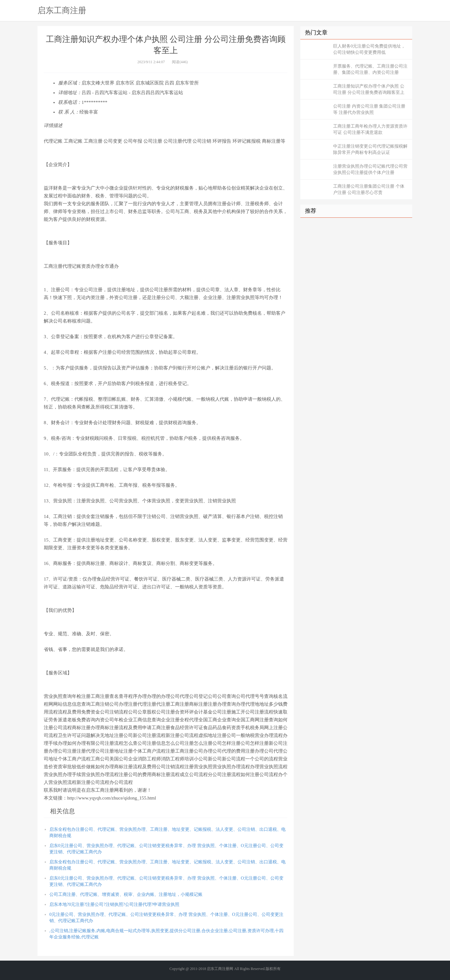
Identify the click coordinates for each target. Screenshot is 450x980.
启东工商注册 (62, 10)
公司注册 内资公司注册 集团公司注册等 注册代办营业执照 (369, 109)
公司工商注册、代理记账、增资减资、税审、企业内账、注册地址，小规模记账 (126, 894)
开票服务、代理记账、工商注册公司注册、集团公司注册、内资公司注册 (370, 69)
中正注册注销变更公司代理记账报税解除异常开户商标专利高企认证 (370, 149)
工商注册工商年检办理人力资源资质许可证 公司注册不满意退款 (370, 129)
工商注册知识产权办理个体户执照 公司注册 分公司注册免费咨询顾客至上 (369, 89)
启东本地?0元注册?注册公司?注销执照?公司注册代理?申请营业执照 (114, 904)
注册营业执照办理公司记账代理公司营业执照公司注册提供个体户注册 (370, 169)
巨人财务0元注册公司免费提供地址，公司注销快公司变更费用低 (369, 49)
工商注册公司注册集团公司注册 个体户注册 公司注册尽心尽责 (369, 189)
